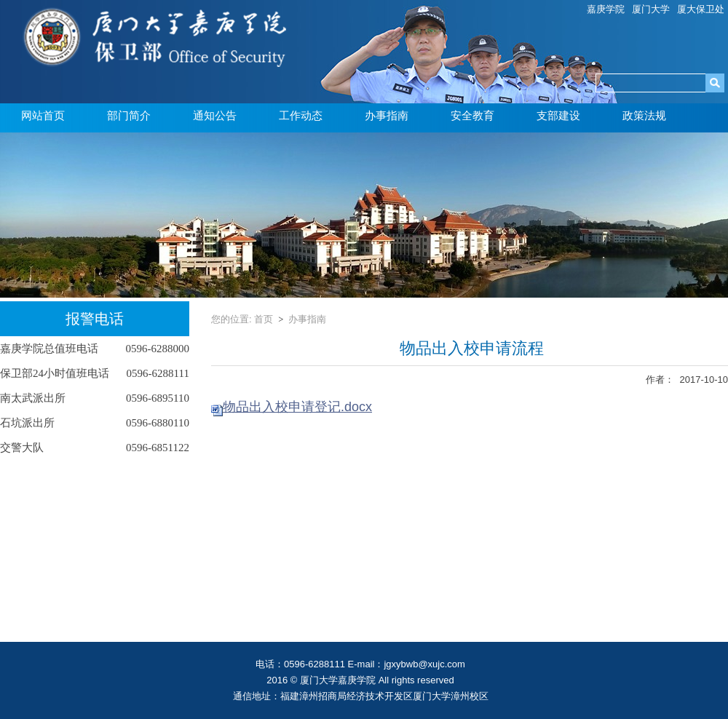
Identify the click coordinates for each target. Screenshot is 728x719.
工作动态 (301, 116)
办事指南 (387, 116)
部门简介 (129, 116)
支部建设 (558, 116)
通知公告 (215, 116)
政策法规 (644, 116)
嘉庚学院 (606, 9)
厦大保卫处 (701, 9)
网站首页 (43, 116)
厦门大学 (651, 9)
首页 (264, 319)
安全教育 (472, 116)
